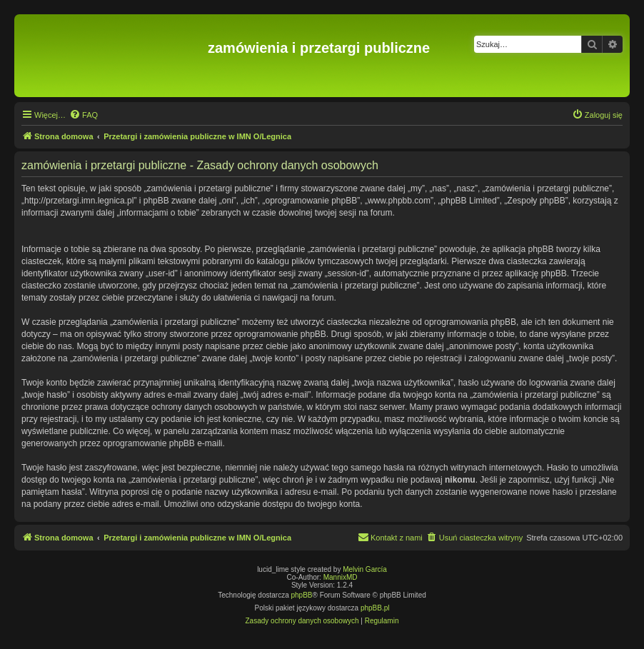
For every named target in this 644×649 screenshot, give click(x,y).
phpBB (302, 595)
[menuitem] (84, 115)
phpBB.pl (375, 608)
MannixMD (341, 577)
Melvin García (365, 569)
